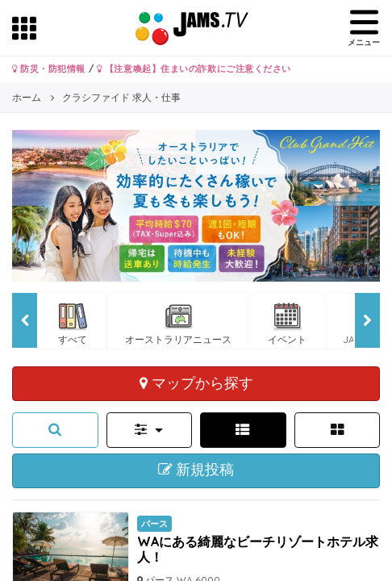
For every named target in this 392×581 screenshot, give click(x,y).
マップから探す (196, 382)
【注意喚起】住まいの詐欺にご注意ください (194, 69)
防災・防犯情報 (49, 69)
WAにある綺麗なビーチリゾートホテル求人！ (258, 549)
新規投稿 (196, 470)
